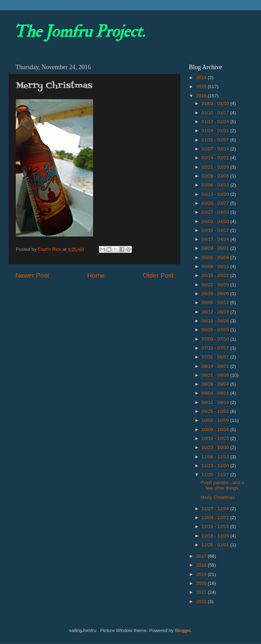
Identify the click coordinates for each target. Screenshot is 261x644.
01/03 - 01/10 (216, 103)
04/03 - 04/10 (216, 221)
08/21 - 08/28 (216, 375)
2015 (202, 87)
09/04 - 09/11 (216, 393)
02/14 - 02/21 (216, 158)
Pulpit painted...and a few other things (222, 485)
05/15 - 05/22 (216, 275)
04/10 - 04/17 (216, 230)
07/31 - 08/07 (216, 357)
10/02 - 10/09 (216, 420)
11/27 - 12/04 (216, 509)
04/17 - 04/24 (216, 239)
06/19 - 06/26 (216, 321)
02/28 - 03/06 (216, 176)
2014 (202, 78)
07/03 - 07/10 (216, 339)
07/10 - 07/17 (216, 348)
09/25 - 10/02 (216, 411)
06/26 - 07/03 (216, 330)
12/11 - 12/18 (216, 527)
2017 (202, 556)
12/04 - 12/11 (216, 518)
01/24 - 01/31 (216, 131)
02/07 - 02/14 (216, 149)
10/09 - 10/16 (216, 430)
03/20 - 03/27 (216, 203)
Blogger (183, 630)
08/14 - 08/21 (216, 366)
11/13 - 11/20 (216, 466)
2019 (202, 574)
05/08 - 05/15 (216, 266)
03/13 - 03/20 (216, 194)
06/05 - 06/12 (216, 303)
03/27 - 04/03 (216, 212)
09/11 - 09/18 (216, 402)
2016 (202, 96)
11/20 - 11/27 (216, 475)
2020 (202, 583)
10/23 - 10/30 (216, 447)
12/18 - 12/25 (216, 536)
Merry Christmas (218, 497)
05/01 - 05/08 (216, 257)
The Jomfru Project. (79, 32)
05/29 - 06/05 (216, 294)
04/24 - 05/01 (216, 248)
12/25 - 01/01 (216, 545)
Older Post (158, 275)
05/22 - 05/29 (216, 285)
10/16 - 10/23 (216, 438)
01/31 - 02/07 (216, 140)
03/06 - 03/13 (216, 185)
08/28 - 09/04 (216, 384)
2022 (202, 602)
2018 (202, 565)
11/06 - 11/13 (216, 457)
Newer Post (32, 275)
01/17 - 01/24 (216, 122)
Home (96, 275)
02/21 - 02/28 (216, 167)
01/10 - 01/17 (216, 113)
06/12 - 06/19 (216, 312)
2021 (202, 592)
